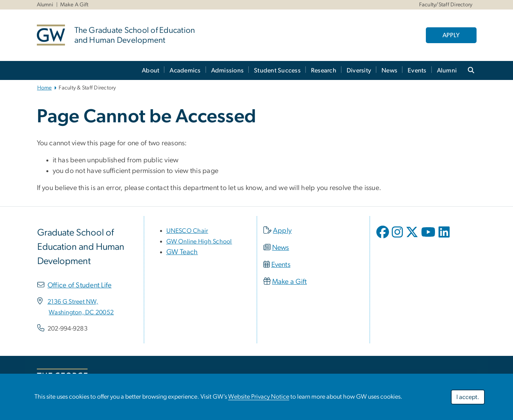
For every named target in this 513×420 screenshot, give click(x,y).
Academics (185, 70)
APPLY (451, 35)
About (151, 70)
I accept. (468, 397)
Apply (282, 231)
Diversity (359, 70)
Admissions (228, 70)
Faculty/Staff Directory (446, 5)
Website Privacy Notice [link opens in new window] (259, 397)
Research (324, 70)
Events (417, 70)
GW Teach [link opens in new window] (182, 252)
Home (45, 88)
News (389, 70)
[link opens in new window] (73, 302)
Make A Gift (74, 5)
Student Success (277, 70)
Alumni (45, 5)
